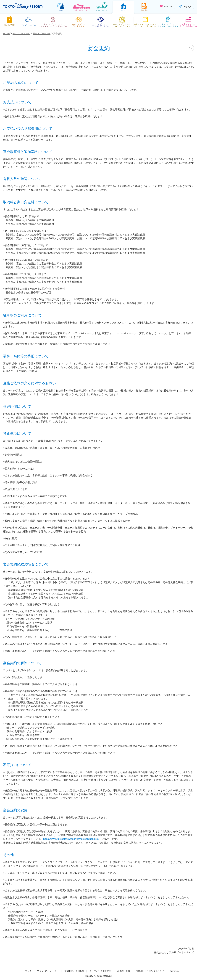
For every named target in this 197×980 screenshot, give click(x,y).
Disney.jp (174, 971)
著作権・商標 (124, 971)
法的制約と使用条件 (74, 971)
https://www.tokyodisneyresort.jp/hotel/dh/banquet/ (71, 839)
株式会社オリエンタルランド (150, 971)
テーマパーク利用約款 (101, 971)
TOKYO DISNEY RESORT (23, 6)
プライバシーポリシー (48, 971)
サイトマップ (25, 971)
